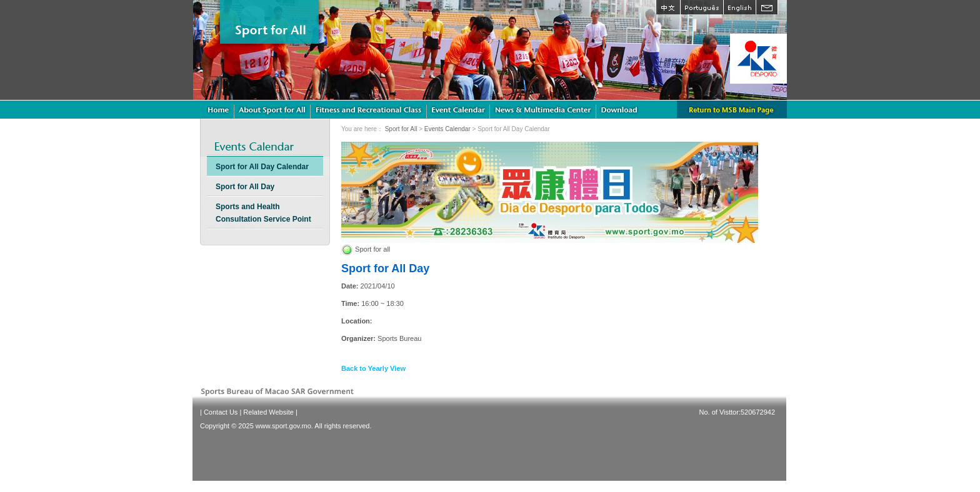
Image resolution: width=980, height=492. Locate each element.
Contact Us (221, 412)
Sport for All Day (245, 187)
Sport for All (401, 129)
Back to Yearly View (373, 368)
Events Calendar (447, 129)
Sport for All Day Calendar (262, 167)
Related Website (268, 412)
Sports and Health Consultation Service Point (263, 213)
